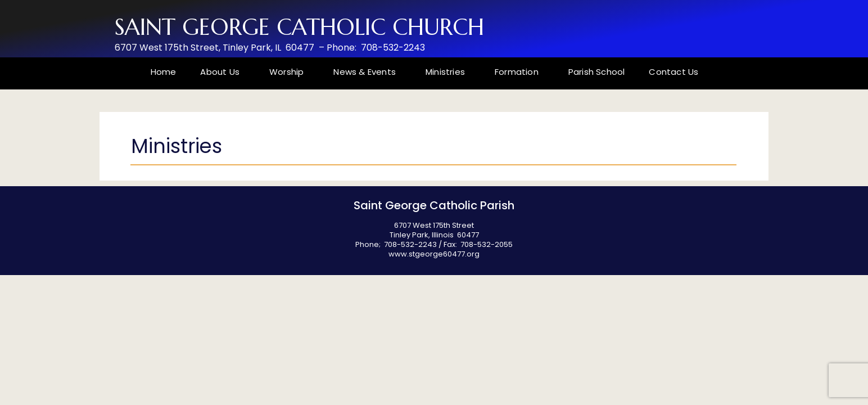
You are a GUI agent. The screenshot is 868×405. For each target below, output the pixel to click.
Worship (289, 72)
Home (164, 72)
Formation (519, 72)
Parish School (597, 72)
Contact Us (673, 72)
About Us (223, 72)
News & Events (367, 72)
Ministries (448, 72)
